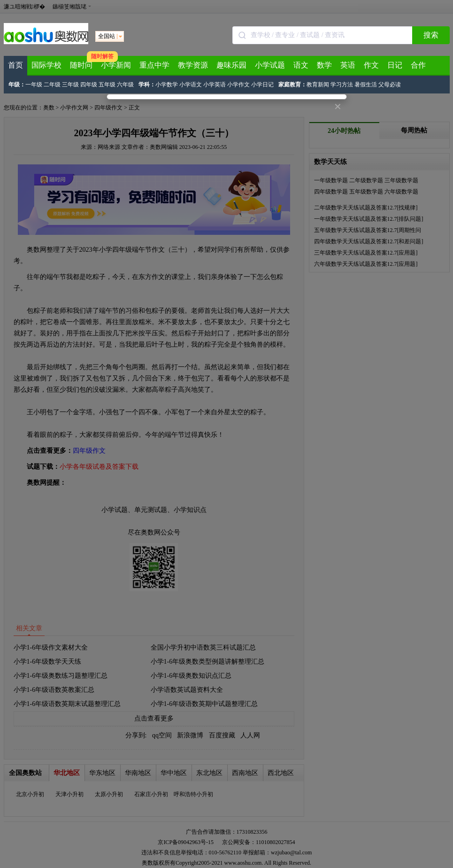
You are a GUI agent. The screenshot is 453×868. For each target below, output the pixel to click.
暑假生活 (366, 85)
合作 (418, 65)
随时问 (81, 65)
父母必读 (390, 85)
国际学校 (46, 65)
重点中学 (154, 65)
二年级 (52, 85)
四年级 (89, 85)
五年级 (107, 85)
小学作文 (238, 85)
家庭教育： (292, 85)
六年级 (125, 85)
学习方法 (342, 85)
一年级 (34, 85)
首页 (15, 65)
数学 (324, 65)
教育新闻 (318, 85)
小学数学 (167, 85)
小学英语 (215, 85)
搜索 (431, 35)
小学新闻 (116, 65)
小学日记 (262, 85)
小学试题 (270, 65)
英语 (348, 65)
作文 (371, 65)
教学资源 (193, 65)
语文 (301, 65)
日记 (395, 65)
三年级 (70, 85)
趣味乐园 (231, 65)
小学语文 (191, 85)
